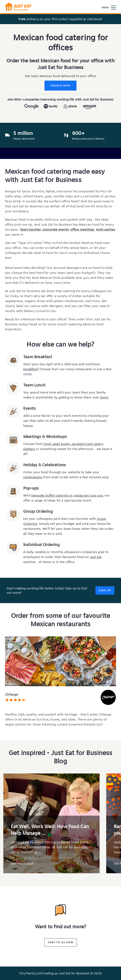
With (27, 495)
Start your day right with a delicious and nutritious (62, 364)
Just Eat (96, 557)
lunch (104, 397)
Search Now (60, 85)
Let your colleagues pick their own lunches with (60, 519)
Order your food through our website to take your (61, 472)
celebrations (33, 477)
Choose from (33, 444)
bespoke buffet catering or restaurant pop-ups (67, 495)
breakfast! (31, 369)
